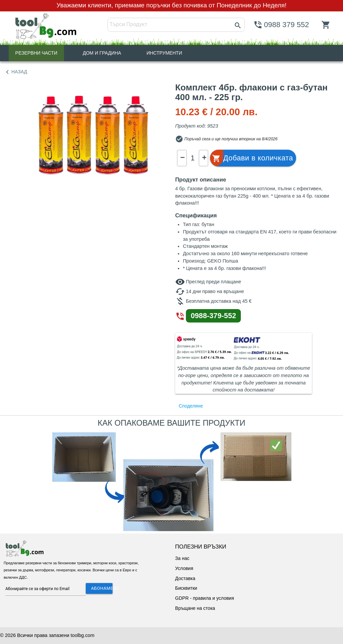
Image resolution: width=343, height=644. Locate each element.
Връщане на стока (195, 608)
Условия (184, 568)
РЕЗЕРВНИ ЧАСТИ (37, 53)
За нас (182, 558)
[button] (252, 158)
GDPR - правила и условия (205, 598)
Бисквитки (186, 588)
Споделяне (191, 406)
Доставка (185, 578)
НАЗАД (15, 72)
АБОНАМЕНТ (102, 588)
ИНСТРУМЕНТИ (164, 53)
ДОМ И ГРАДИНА (102, 53)
